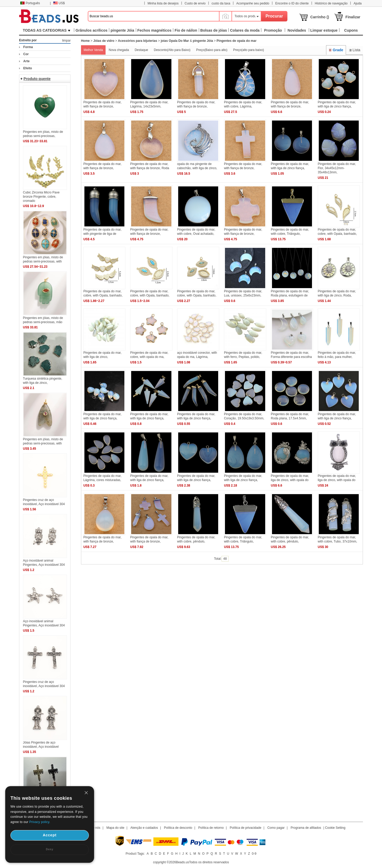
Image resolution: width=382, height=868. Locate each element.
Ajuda (358, 3)
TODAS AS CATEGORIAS (47, 30)
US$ (59, 3)
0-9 (254, 854)
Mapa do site (115, 828)
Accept (50, 835)
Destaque (141, 50)
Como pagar (276, 828)
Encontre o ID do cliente (292, 3)
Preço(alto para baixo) (248, 50)
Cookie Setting (335, 828)
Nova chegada (119, 50)
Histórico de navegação (331, 3)
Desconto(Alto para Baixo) (172, 50)
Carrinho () (320, 17)
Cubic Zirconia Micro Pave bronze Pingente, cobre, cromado (41, 197)
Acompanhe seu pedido (253, 3)
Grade (336, 50)
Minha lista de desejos (163, 3)
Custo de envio (195, 3)
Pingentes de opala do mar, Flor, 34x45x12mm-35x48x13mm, (337, 168)
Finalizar (353, 17)
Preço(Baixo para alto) (212, 50)
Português (30, 3)
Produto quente (37, 79)
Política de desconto (178, 828)
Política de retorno (211, 828)
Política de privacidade (245, 828)
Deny (50, 849)
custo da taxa (221, 3)
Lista (354, 50)
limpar (66, 41)
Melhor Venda (93, 50)
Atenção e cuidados (144, 828)
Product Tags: (135, 854)
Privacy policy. (40, 822)
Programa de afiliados (306, 828)
